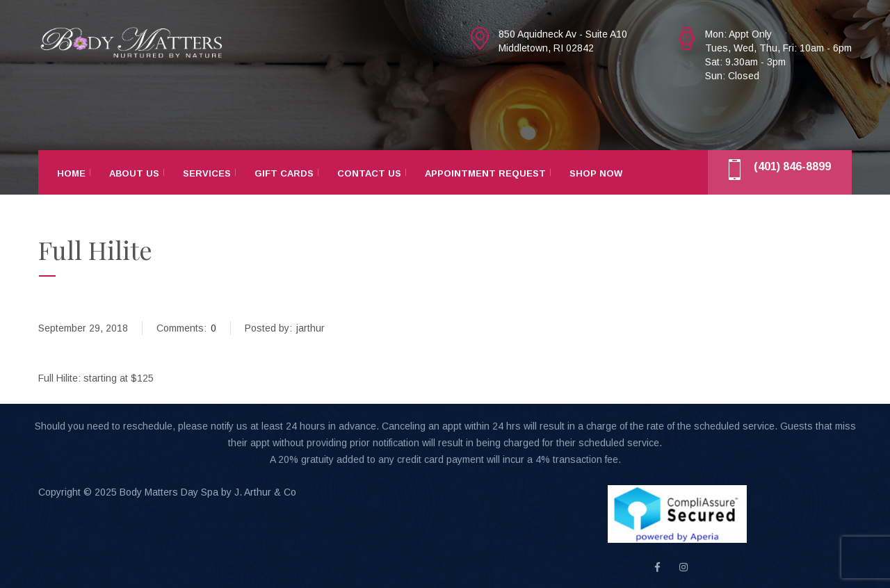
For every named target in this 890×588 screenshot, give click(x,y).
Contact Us (369, 173)
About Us (134, 173)
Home (71, 173)
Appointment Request (485, 173)
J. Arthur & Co (265, 492)
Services (207, 173)
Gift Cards (284, 173)
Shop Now (596, 173)
